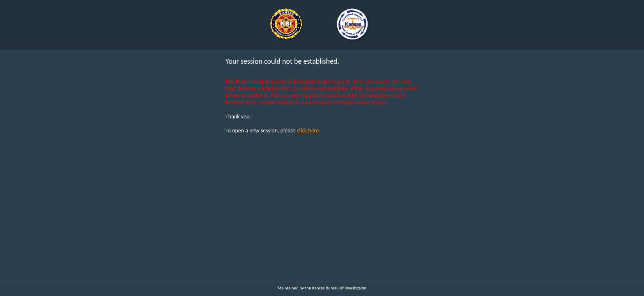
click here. (309, 131)
